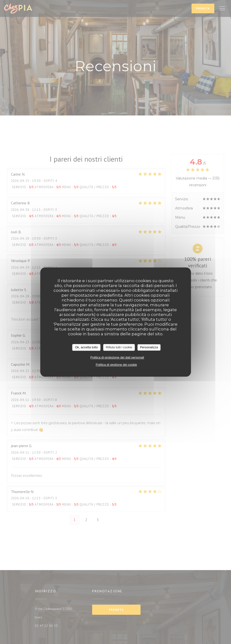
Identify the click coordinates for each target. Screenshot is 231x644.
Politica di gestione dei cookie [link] (116, 365)
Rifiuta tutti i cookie (119, 347)
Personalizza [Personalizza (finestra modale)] (149, 347)
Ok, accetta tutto (86, 347)
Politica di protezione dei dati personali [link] (117, 357)
